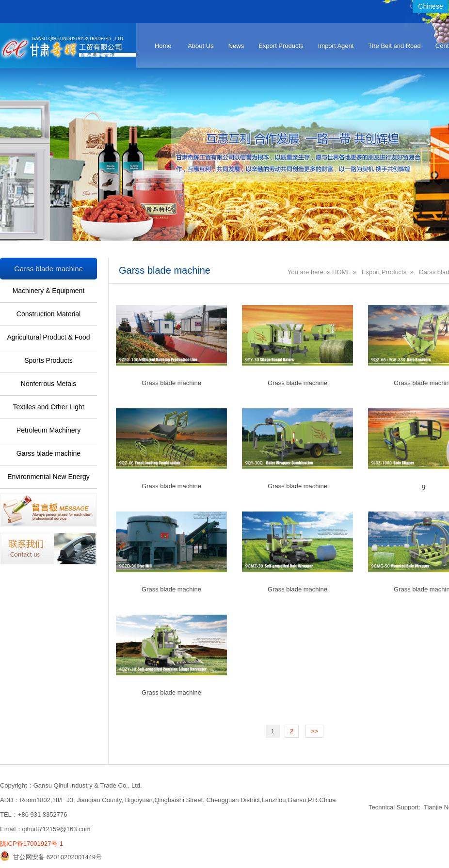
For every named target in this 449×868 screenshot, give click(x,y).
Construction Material (48, 314)
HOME (342, 272)
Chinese (430, 6)
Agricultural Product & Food (48, 337)
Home (163, 46)
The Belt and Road (394, 46)
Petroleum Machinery (48, 430)
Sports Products (48, 360)
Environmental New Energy (48, 477)
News (236, 46)
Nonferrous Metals (48, 384)
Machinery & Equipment (49, 291)
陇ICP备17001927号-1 (32, 844)
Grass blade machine (171, 383)
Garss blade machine (48, 453)
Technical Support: (394, 807)
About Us (200, 46)
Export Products (281, 46)
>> (314, 731)
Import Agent (336, 46)
